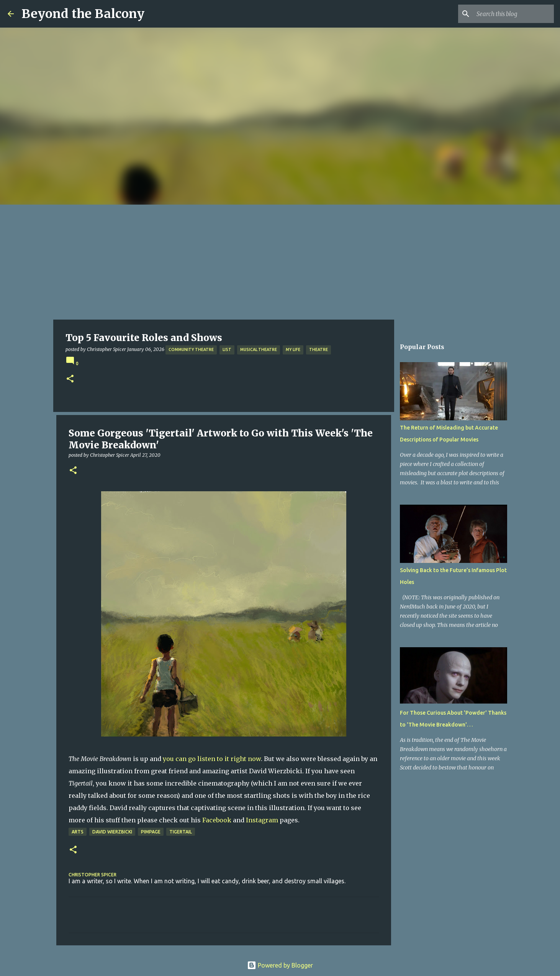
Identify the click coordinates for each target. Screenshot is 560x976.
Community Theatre (191, 349)
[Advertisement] (280, 262)
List (227, 349)
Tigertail (181, 832)
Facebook (217, 820)
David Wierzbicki (112, 832)
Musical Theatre (259, 349)
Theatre (318, 349)
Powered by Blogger (280, 965)
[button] (70, 379)
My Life (293, 349)
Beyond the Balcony (83, 14)
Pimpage (151, 832)
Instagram (262, 820)
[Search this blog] (514, 14)
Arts (78, 832)
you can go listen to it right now (212, 759)
